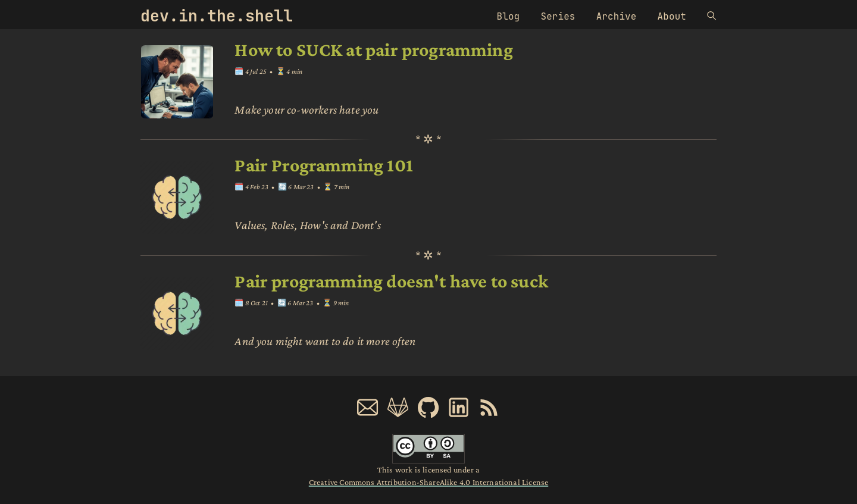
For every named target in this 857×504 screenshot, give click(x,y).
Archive (617, 16)
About (672, 16)
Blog (509, 16)
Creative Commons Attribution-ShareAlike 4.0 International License (428, 482)
